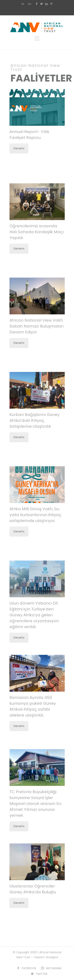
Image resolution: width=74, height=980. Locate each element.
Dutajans (52, 957)
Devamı (19, 148)
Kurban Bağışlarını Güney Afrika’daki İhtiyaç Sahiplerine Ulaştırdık (35, 420)
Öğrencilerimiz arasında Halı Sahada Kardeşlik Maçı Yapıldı (37, 232)
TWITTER (42, 974)
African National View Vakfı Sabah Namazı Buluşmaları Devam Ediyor (37, 326)
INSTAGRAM (54, 968)
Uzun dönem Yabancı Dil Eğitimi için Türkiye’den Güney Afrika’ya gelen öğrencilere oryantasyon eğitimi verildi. (34, 615)
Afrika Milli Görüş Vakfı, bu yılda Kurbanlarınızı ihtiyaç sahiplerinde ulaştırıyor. (35, 515)
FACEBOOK (29, 968)
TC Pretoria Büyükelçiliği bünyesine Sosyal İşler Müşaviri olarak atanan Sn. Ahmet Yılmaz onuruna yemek (36, 804)
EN (30, 4)
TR (23, 4)
